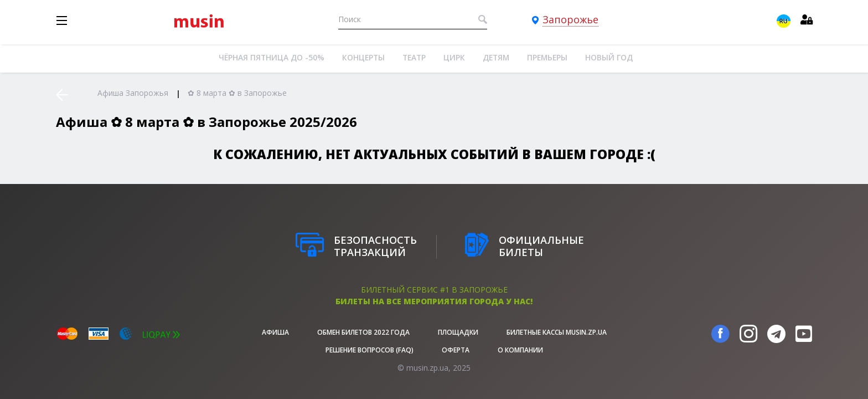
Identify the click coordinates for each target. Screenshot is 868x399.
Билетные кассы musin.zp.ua (557, 332)
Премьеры (547, 57)
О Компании (520, 350)
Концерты (363, 57)
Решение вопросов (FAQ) (370, 350)
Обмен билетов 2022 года (363, 332)
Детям (496, 57)
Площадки (458, 332)
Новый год (609, 57)
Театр (414, 57)
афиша (275, 332)
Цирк (454, 57)
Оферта (456, 350)
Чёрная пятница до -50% (272, 57)
